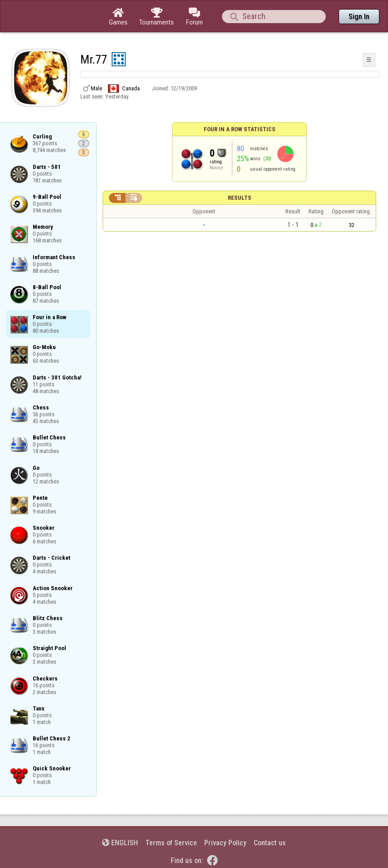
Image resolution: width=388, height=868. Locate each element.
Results (240, 198)
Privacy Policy (225, 843)
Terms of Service (171, 843)
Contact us (270, 843)
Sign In (359, 17)
